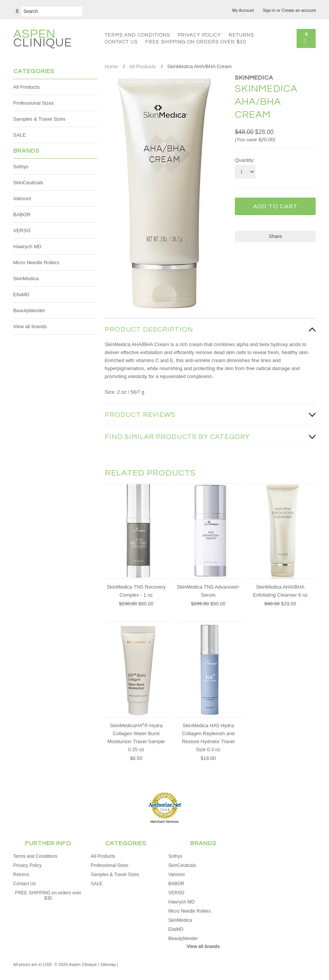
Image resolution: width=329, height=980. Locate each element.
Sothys (21, 167)
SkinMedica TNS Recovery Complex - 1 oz (136, 591)
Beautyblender (29, 310)
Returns (241, 35)
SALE (20, 135)
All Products (26, 87)
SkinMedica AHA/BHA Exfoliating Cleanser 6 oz (280, 591)
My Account (243, 10)
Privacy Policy (199, 35)
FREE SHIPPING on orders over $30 (196, 42)
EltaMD (22, 294)
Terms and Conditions (137, 35)
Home (112, 66)
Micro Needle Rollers (36, 263)
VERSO (22, 231)
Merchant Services (164, 822)
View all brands (30, 326)
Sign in (269, 10)
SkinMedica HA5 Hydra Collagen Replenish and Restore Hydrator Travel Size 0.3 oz (208, 737)
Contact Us (121, 42)
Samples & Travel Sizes (39, 119)
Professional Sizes (34, 103)
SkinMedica (26, 279)
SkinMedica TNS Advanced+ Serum (208, 591)
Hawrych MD (27, 247)
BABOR (22, 215)
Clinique (43, 39)
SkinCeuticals (28, 183)
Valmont (22, 199)
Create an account (299, 10)
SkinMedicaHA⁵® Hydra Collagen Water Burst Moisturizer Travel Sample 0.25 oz (136, 737)
